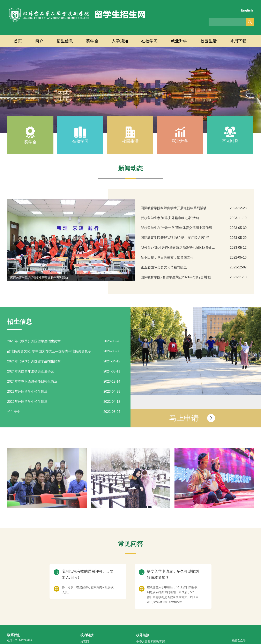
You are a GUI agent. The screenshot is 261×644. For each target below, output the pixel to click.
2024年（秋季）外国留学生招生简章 (34, 361)
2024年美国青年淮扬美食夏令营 (31, 371)
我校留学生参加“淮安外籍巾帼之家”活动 (170, 218)
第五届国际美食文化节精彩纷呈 (164, 267)
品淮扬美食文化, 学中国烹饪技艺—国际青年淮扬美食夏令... (51, 351)
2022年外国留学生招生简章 (27, 402)
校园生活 (209, 41)
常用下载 (238, 41)
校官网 (85, 642)
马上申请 (184, 418)
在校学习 (149, 41)
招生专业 (14, 412)
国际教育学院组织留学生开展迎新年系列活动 (39, 278)
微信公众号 (239, 640)
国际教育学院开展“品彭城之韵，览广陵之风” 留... (177, 238)
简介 (39, 41)
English (247, 10)
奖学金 (92, 41)
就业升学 (179, 41)
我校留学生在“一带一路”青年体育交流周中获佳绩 (176, 228)
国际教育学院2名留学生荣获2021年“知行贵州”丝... (177, 277)
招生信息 (65, 41)
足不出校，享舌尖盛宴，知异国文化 (167, 257)
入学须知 (120, 41)
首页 (18, 41)
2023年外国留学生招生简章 (27, 392)
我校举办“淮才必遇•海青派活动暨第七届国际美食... (178, 248)
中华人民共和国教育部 (150, 642)
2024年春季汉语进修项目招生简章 (32, 381)
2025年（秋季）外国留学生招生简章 (34, 341)
